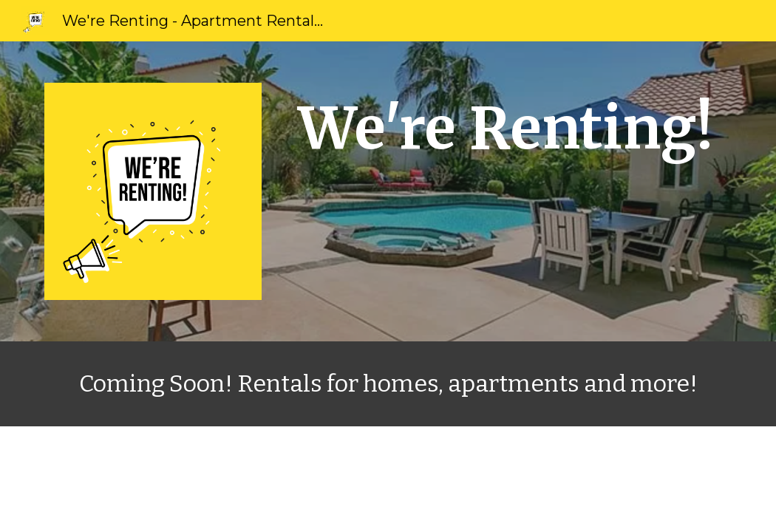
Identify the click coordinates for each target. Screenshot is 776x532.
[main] (506, 129)
